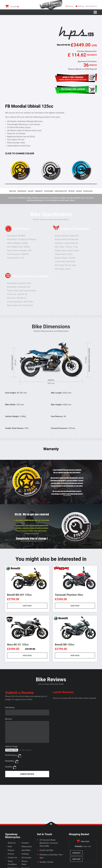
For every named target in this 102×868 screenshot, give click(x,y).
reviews (72, 191)
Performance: (11, 755)
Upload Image (11, 746)
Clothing (25, 854)
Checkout (76, 853)
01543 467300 (46, 850)
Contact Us (91, 6)
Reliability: (10, 761)
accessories (49, 191)
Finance (70, 6)
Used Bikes (26, 850)
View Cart (76, 859)
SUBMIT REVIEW (27, 774)
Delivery (80, 6)
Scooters (25, 843)
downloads (88, 191)
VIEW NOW (27, 606)
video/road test (61, 191)
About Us (12, 843)
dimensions (22, 191)
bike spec (13, 191)
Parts (10, 846)
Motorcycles (27, 846)
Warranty (39, 191)
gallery (31, 191)
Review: (9, 719)
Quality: (9, 766)
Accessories (26, 857)
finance (79, 191)
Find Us (11, 854)
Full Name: (10, 707)
